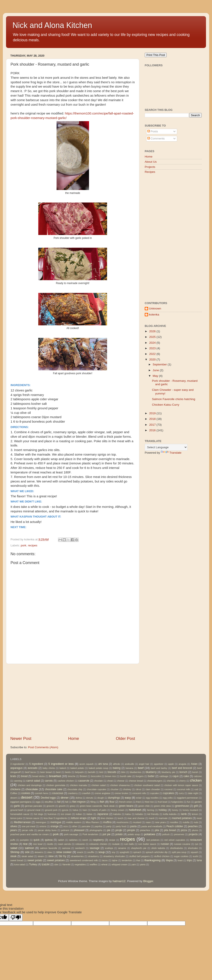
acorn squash (86, 764)
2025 (153, 337)
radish (61, 840)
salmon (29, 848)
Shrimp (15, 852)
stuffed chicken (162, 856)
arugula (182, 764)
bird (101, 772)
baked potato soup (98, 768)
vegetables (80, 864)
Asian (194, 764)
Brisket (83, 776)
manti (152, 818)
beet (58, 772)
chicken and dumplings (30, 785)
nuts (196, 822)
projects (193, 834)
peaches (193, 826)
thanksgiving (153, 860)
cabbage (164, 776)
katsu (128, 814)
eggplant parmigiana (21, 802)
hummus (52, 814)
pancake (86, 826)
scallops (109, 848)
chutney (127, 789)
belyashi (79, 772)
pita (157, 830)
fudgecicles (177, 802)
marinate (163, 818)
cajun (176, 776)
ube (56, 864)
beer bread (46, 772)
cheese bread (136, 781)
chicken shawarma (120, 785)
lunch (120, 818)
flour (112, 802)
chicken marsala (78, 785)
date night (193, 793)
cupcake (154, 793)
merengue (41, 822)
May (156, 376)
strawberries (77, 856)
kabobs (117, 814)
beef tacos (30, 772)
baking (117, 768)
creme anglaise (102, 793)
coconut (169, 789)
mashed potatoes (182, 818)
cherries (171, 781)
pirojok (131, 830)
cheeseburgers (155, 781)
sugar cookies (181, 856)
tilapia (169, 860)
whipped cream (119, 864)
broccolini (96, 776)
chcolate (98, 781)
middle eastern (74, 822)
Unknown (155, 308)
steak (13, 856)
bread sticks (38, 776)
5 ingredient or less (61, 764)
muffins (107, 822)
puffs (13, 840)
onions (43, 826)
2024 (153, 343)
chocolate (32, 789)
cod (196, 789)
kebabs (139, 814)
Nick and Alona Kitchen (52, 25)
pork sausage (71, 834)
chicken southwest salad (147, 785)
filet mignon (79, 802)
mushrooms (123, 822)
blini (123, 772)
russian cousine (182, 844)
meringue (56, 822)
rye (196, 844)
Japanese (103, 814)
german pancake (34, 806)
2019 (153, 413)
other (75, 826)
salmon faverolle (49, 848)
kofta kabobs (170, 814)
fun (189, 802)
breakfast (55, 776)
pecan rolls (28, 830)
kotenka (154, 315)
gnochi (62, 806)
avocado (32, 768)
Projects (150, 167)
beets (68, 772)
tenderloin (127, 860)
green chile (144, 806)
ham (85, 810)
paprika (98, 826)
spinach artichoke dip (157, 852)
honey (175, 810)
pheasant (79, 830)
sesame (122, 848)
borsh (195, 772)
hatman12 (119, 881)
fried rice (149, 802)
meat (199, 818)
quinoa (49, 840)
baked (63, 768)
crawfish (86, 793)
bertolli (92, 772)
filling (93, 802)
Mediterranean (22, 822)
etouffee (49, 802)
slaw (50, 852)
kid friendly (153, 814)
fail (59, 802)
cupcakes (168, 793)
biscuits (112, 772)
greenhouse (182, 806)
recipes (33, 545)
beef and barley (159, 768)
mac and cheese (136, 818)
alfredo (117, 764)
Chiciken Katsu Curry (166, 405)
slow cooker (64, 852)
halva (75, 810)
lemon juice (16, 818)
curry (181, 793)
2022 (153, 354)
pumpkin (24, 840)
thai (138, 860)
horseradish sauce (20, 814)
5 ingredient (36, 764)
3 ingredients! (17, 764)
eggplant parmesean (188, 798)
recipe (112, 840)
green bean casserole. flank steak (97, 806)
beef (141, 768)
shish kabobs (158, 848)
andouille (130, 764)
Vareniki (66, 864)
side (27, 852)
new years (160, 822)
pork (23, 545)
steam (41, 856)
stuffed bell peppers (139, 856)
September (160, 364)
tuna (199, 860)
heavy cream (118, 810)
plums (195, 830)
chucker (115, 789)
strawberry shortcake (114, 856)
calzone (198, 776)
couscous (58, 793)
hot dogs (38, 814)
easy (128, 798)
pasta (134, 826)
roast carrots (64, 844)
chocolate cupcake (96, 789)
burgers (140, 776)
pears (14, 830)
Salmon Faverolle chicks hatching (174, 399)
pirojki (119, 830)
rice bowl (38, 844)
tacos (105, 860)
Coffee (14, 793)
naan (148, 822)
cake (186, 776)
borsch (183, 772)
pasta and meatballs (152, 826)
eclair (139, 798)
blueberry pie (168, 772)
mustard (137, 822)
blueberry (151, 772)
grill (196, 806)
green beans (126, 806)
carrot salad (33, 781)
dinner (65, 798)
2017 (153, 425)
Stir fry (62, 856)
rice (25, 844)
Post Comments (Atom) (43, 747)
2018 (153, 419)
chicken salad (98, 785)
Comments (156, 138)
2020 (153, 359)
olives (14, 826)
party (109, 826)
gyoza (65, 810)
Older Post (125, 738)
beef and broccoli (182, 768)
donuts (89, 798)
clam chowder (153, 789)
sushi (195, 856)
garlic (17, 806)
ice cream (66, 814)
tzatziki (46, 864)
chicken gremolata (56, 785)
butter (151, 776)
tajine (115, 860)
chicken (196, 780)
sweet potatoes (56, 860)
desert (14, 798)
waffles (93, 864)
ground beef (17, 810)
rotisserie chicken (98, 844)
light (94, 818)
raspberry (98, 840)
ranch (85, 840)
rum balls (129, 844)
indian (79, 814)
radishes (73, 840)
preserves (179, 834)
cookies (26, 793)
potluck (166, 834)
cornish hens (41, 793)
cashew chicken (66, 781)
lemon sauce (33, 818)
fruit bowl (162, 802)
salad (14, 848)
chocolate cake (54, 789)
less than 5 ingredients (55, 818)
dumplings (114, 798)
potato (119, 834)
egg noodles (152, 798)
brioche (72, 776)
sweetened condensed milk (84, 860)
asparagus (16, 768)
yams (143, 864)
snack (80, 852)
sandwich (80, 848)
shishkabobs (177, 848)
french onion (126, 802)
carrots (49, 781)
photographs (96, 830)
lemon (195, 814)
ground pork (51, 810)
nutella (186, 822)
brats (13, 776)
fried (138, 802)
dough (101, 798)
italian (89, 814)
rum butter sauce (147, 844)
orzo (65, 826)
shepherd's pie (139, 848)
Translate (171, 453)
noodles (174, 822)
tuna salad (20, 864)
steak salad (27, 856)
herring (151, 810)
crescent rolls (139, 793)
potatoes (150, 834)
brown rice (111, 776)
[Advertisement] (73, 700)
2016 (153, 430)
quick (37, 840)
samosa (66, 848)
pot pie (107, 834)
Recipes (150, 172)
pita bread (170, 830)
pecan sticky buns (47, 830)
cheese (121, 781)
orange (55, 826)
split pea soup (179, 852)
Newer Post (21, 738)
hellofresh (135, 810)
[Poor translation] (16, 917)
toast (180, 860)
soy (113, 852)
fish (102, 802)
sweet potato (35, 860)
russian (165, 844)
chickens (15, 789)
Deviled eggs (48, 798)
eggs (38, 802)
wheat (104, 864)
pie (109, 830)
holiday (163, 810)
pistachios (145, 830)
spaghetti (124, 852)
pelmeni (65, 830)
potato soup (134, 834)
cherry (183, 781)
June (156, 370)
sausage (95, 848)
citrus (138, 789)
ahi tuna (103, 764)
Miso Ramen (92, 822)
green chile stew (162, 806)
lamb (184, 814)
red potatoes (153, 840)
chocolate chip (75, 789)
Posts (153, 131)
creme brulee (121, 793)
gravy (73, 806)
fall (67, 802)
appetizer (159, 764)
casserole (84, 781)
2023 (153, 348)
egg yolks (168, 798)
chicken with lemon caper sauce (181, 785)
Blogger (148, 881)
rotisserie (80, 844)
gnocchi (50, 806)
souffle (91, 852)
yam (134, 864)
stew (51, 856)
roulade (116, 844)
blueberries (136, 772)
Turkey (33, 864)
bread (24, 776)
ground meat (34, 810)
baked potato (77, 768)
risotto (50, 844)
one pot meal (28, 826)
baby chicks (49, 768)
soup (102, 852)
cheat (110, 781)
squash (194, 852)
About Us (151, 162)
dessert (27, 797)
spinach (137, 852)
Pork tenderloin (90, 834)
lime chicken (107, 818)
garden (198, 802)
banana (129, 768)
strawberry (94, 856)
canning (18, 781)
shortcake (193, 848)
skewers (39, 852)
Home (74, 738)
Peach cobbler (175, 826)
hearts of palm (99, 810)
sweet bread (17, 860)
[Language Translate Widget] (166, 447)
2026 (153, 331)
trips (189, 860)
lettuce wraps (79, 818)
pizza (184, 830)
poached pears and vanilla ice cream (29, 834)
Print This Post (156, 55)
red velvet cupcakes (175, 840)
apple (171, 764)
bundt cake (126, 776)
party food (121, 826)
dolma (79, 798)
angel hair (144, 764)
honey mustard (190, 810)
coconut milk (184, 789)
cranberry (73, 793)
